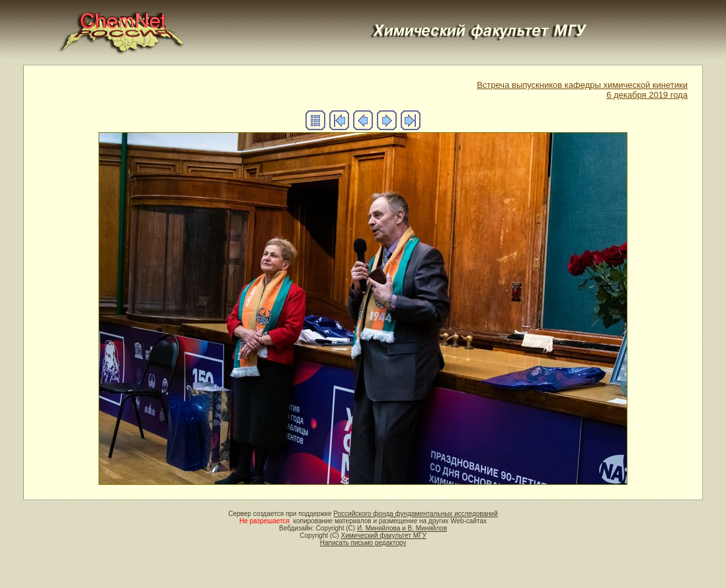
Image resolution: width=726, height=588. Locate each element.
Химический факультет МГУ (383, 535)
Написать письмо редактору (363, 543)
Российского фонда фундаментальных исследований (415, 514)
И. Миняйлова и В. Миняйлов (402, 528)
